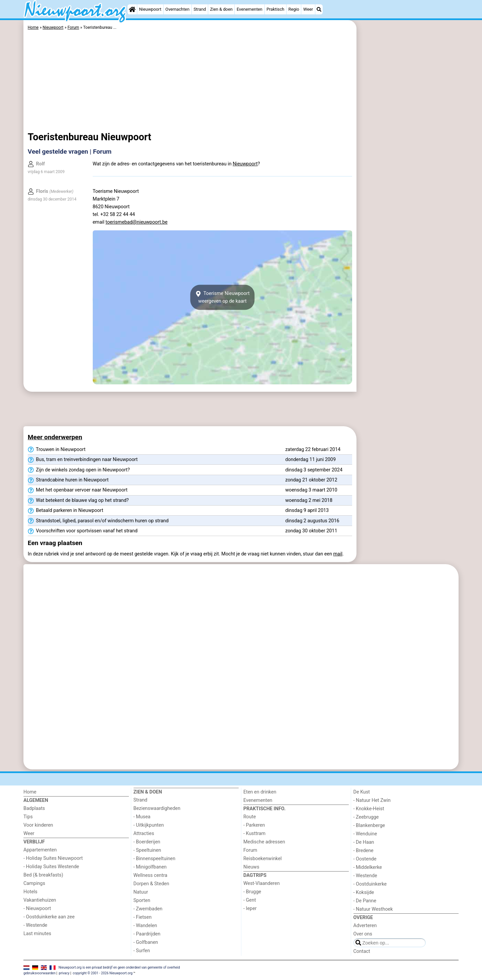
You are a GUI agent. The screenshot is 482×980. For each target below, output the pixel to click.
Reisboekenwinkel (263, 859)
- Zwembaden (148, 909)
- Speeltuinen (147, 850)
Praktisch (275, 9)
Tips (28, 817)
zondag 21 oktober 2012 (311, 480)
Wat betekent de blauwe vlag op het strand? (78, 501)
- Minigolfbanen (150, 867)
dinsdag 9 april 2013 (307, 510)
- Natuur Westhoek (373, 909)
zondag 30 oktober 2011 (311, 531)
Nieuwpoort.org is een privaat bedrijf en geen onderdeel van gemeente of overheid (119, 967)
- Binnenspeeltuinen (154, 859)
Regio (294, 9)
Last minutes (37, 934)
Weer (308, 9)
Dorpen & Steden (151, 884)
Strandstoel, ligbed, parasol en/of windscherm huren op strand (98, 521)
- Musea (142, 817)
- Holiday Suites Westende (51, 867)
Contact (362, 951)
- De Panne (365, 901)
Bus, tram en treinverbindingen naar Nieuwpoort (83, 460)
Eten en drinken (260, 792)
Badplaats (34, 808)
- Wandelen (145, 926)
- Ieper (250, 909)
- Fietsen (143, 917)
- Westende (35, 925)
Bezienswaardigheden (157, 808)
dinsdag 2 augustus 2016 (312, 521)
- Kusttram (254, 834)
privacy (64, 973)
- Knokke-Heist (369, 809)
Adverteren (365, 926)
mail (338, 554)
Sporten (142, 900)
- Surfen (142, 951)
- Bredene (364, 851)
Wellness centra (150, 875)
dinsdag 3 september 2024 (314, 470)
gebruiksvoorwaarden (39, 973)
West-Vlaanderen (262, 883)
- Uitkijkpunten (149, 825)
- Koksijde (364, 892)
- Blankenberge (369, 825)
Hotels (30, 892)
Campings (34, 883)
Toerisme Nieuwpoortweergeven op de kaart (222, 297)
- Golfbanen (146, 942)
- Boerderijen (147, 842)
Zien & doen (221, 9)
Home (30, 792)
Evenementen (250, 9)
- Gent (250, 900)
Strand (200, 9)
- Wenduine (365, 834)
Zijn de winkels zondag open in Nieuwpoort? (79, 470)
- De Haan (364, 842)
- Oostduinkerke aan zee (49, 917)
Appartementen (40, 850)
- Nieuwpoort (37, 909)
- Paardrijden (147, 934)
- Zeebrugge (366, 817)
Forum (250, 850)
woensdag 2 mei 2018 (309, 500)
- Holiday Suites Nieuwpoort (53, 858)
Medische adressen (264, 842)
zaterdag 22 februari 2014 (313, 449)
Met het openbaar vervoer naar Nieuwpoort (78, 490)
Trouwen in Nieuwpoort (57, 450)
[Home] (132, 9)
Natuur (141, 892)
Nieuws (251, 867)
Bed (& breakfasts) (43, 875)
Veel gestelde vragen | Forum (70, 152)
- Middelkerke (368, 867)
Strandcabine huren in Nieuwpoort (68, 480)
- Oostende (365, 859)
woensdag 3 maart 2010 (311, 490)
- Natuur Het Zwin (372, 800)
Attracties (144, 834)
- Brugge (252, 892)
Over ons (363, 934)
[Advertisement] (408, 174)
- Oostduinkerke (370, 884)
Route (250, 817)
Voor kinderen (38, 825)
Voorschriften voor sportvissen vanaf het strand (83, 531)
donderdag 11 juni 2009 (310, 460)
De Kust (362, 792)
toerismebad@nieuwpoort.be (136, 222)
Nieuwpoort (150, 9)
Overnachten (177, 9)
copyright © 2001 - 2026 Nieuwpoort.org (103, 973)
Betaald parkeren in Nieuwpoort (66, 511)
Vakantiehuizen (40, 900)
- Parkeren (254, 825)
